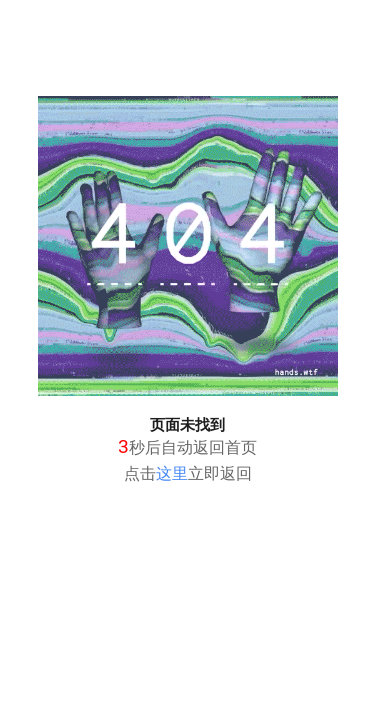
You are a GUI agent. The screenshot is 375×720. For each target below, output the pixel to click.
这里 (172, 473)
